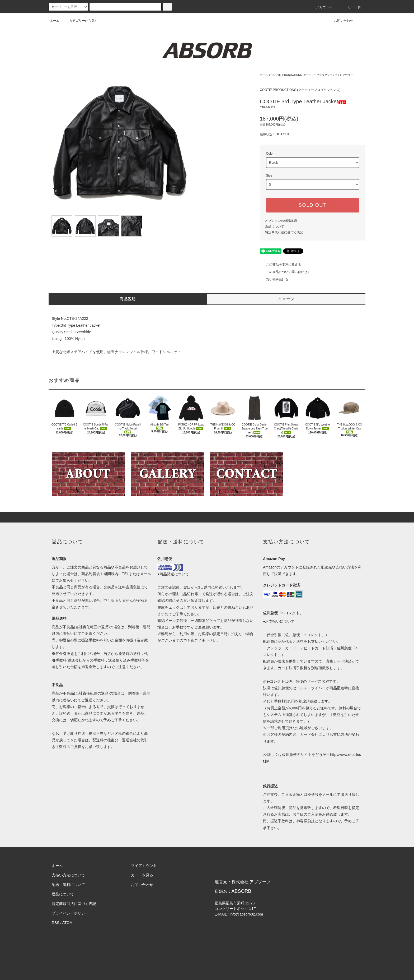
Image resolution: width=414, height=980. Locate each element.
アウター (348, 75)
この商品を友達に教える (280, 265)
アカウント (321, 7)
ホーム (55, 21)
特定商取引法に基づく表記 (284, 232)
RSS (56, 923)
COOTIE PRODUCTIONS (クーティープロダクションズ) (305, 75)
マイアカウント (144, 866)
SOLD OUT (313, 205)
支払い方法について (68, 875)
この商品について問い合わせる (285, 272)
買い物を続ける (274, 279)
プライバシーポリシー (70, 913)
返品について (275, 226)
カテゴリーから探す (80, 21)
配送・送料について (68, 885)
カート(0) (352, 7)
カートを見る (142, 875)
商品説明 (128, 299)
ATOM (67, 923)
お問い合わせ (340, 21)
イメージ (286, 299)
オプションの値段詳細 (281, 221)
